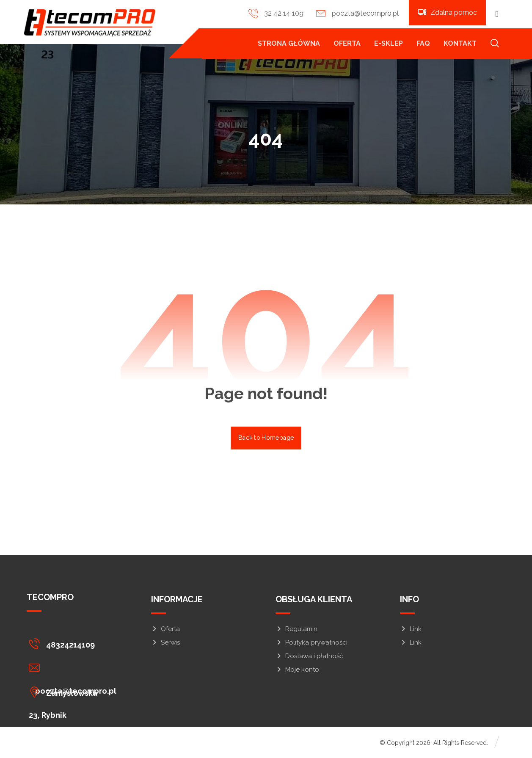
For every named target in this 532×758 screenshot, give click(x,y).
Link (411, 630)
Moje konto (297, 671)
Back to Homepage (266, 439)
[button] (497, 14)
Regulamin (296, 630)
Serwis (165, 644)
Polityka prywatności (311, 644)
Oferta (165, 630)
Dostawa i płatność (309, 657)
